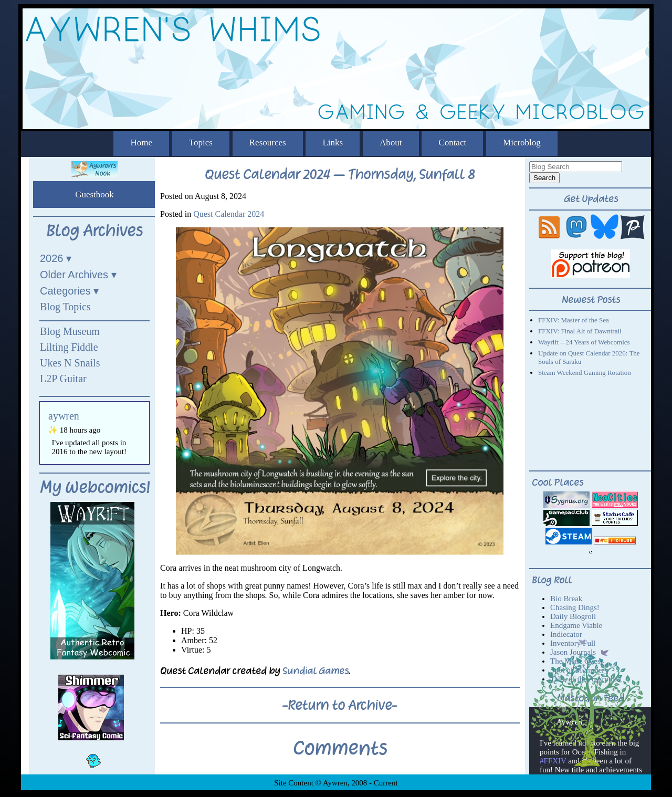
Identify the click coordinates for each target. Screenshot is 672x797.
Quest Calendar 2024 (229, 214)
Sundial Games (316, 671)
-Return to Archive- (340, 705)
